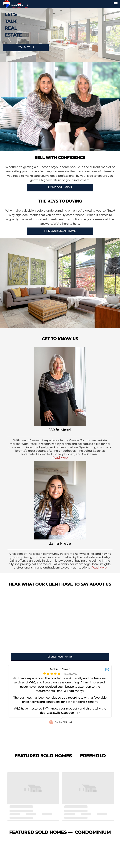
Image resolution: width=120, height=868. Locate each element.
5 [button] (58, 746)
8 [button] (69, 746)
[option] (60, 705)
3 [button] (51, 746)
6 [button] (62, 746)
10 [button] (75, 746)
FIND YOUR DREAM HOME (60, 231)
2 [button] (48, 746)
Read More (60, 458)
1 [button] (45, 746)
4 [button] (55, 746)
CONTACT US (26, 47)
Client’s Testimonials (60, 657)
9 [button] (72, 746)
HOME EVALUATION (60, 187)
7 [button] (65, 746)
